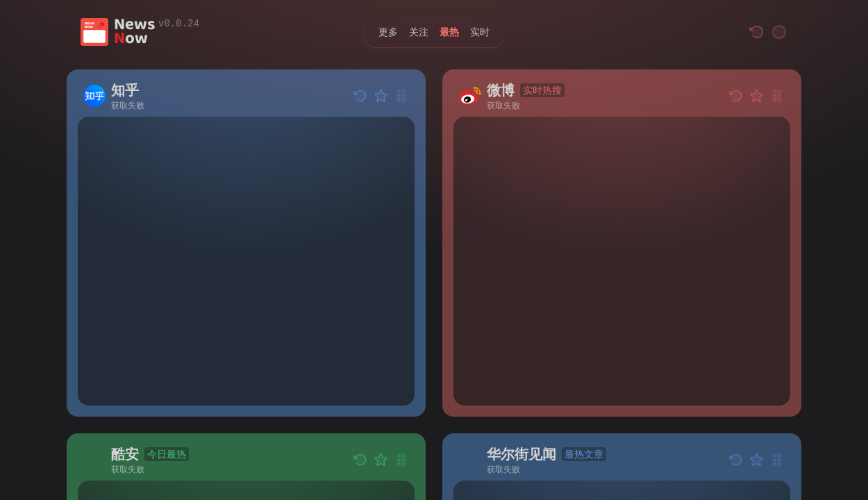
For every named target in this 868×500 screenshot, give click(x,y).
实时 (480, 32)
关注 (419, 32)
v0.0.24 (179, 24)
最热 (449, 32)
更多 (388, 32)
